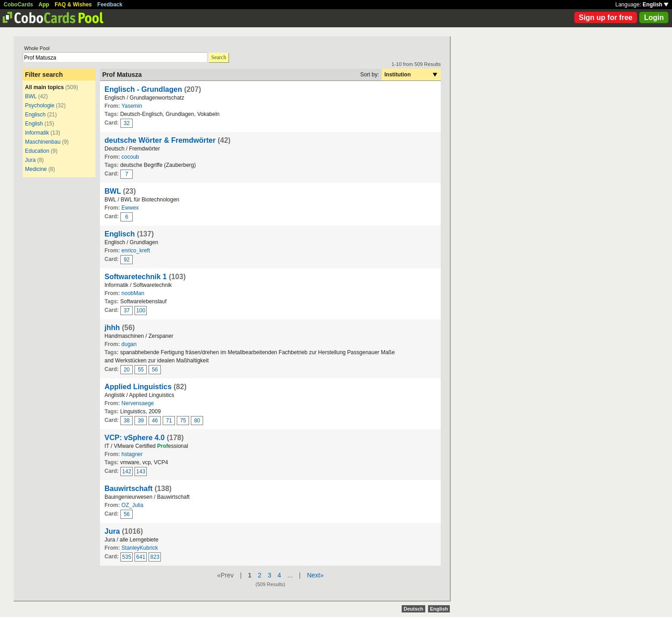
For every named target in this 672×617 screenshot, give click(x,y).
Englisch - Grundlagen (143, 89)
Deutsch (413, 609)
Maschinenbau (43, 142)
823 (155, 557)
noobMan (133, 293)
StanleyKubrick (139, 548)
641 (141, 557)
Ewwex (130, 208)
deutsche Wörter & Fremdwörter (160, 140)
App (44, 5)
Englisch (35, 115)
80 (197, 421)
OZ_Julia (132, 505)
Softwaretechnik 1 (136, 277)
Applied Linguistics (138, 387)
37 (127, 311)
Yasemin (132, 106)
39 (141, 421)
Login (654, 18)
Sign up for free (606, 18)
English (655, 5)
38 (127, 421)
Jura (30, 160)
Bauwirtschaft (129, 489)
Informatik (37, 133)
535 (127, 557)
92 (127, 260)
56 (155, 370)
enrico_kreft (136, 251)
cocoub (130, 157)
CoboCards (18, 5)
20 (127, 370)
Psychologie (40, 105)
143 (141, 472)
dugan (129, 344)
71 (169, 421)
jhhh (112, 328)
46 (155, 421)
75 (183, 421)
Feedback (110, 5)
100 (141, 311)
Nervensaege (137, 403)
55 (141, 370)
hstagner (132, 454)
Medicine (36, 169)
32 (127, 123)
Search (219, 57)
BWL (31, 96)
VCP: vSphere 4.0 (135, 438)
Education (37, 151)
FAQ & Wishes (73, 5)
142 (127, 472)
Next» (316, 575)
